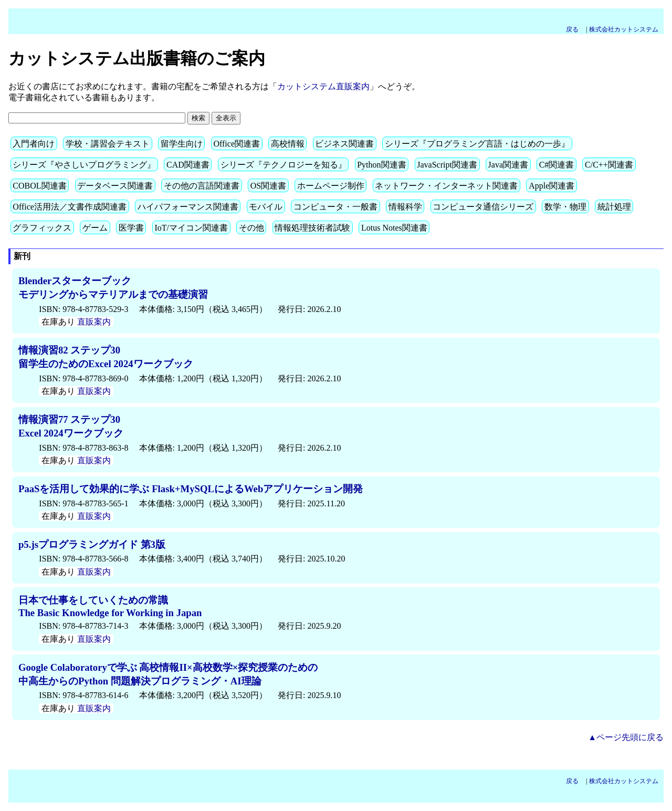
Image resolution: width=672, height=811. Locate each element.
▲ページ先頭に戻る (626, 737)
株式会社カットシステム (624, 29)
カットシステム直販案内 (323, 86)
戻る (575, 29)
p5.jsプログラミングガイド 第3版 (92, 544)
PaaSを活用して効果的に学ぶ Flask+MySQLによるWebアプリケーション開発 (191, 489)
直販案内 (94, 322)
